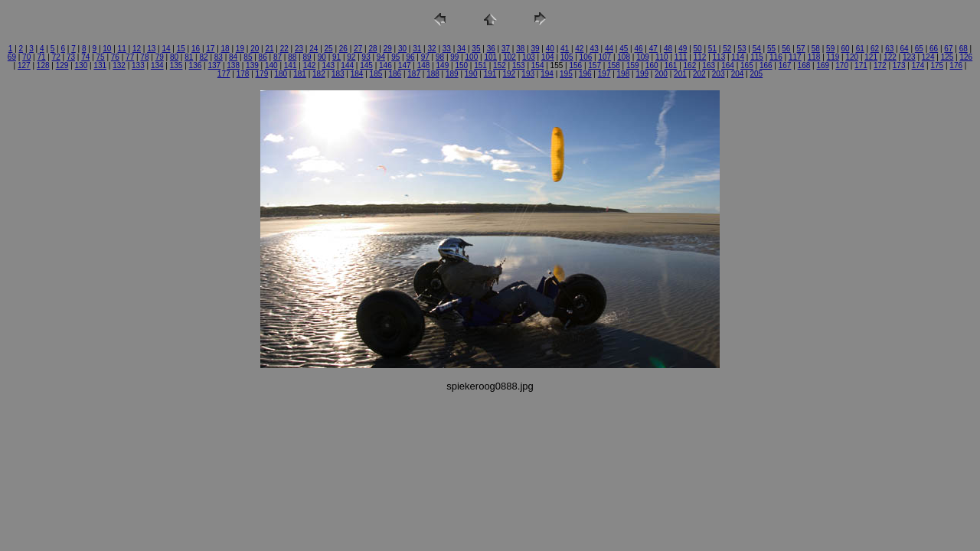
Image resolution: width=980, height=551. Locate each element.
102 (510, 57)
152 (500, 65)
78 (144, 57)
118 (814, 57)
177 (224, 74)
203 (719, 74)
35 (476, 49)
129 (62, 65)
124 (928, 57)
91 (336, 57)
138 (233, 65)
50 (698, 49)
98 (440, 57)
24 (314, 49)
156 (575, 65)
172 (880, 65)
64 (905, 49)
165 (747, 65)
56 (786, 49)
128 (43, 65)
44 (609, 49)
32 (432, 49)
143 (328, 65)
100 (472, 57)
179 (262, 74)
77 (130, 57)
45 (624, 49)
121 (871, 57)
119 (833, 57)
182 (319, 74)
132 (119, 65)
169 (823, 65)
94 (381, 57)
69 (12, 57)
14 (166, 49)
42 (579, 49)
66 (934, 49)
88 (292, 57)
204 (738, 74)
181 (300, 74)
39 (535, 49)
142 (310, 65)
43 (595, 49)
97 (425, 57)
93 (366, 57)
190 (471, 74)
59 (830, 49)
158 (614, 65)
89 (307, 57)
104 (548, 57)
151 (480, 65)
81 (189, 57)
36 (491, 49)
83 (219, 57)
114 (738, 57)
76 (115, 57)
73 (71, 57)
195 (566, 74)
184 (357, 74)
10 (107, 49)
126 (966, 57)
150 (461, 65)
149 (443, 65)
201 (680, 74)
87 (278, 57)
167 (785, 65)
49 (683, 49)
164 (728, 65)
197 (604, 74)
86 (263, 57)
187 (414, 74)
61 (860, 49)
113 (719, 57)
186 (395, 74)
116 (776, 57)
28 (372, 49)
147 (405, 65)
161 (671, 65)
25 (329, 49)
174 (918, 65)
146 (385, 65)
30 (402, 49)
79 (160, 57)
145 (366, 65)
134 (157, 65)
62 (875, 49)
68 (964, 49)
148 (424, 65)
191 (490, 74)
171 (861, 65)
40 (550, 49)
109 (643, 57)
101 (490, 57)
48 (668, 49)
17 (210, 49)
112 (700, 57)
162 (690, 65)
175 (937, 65)
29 (388, 49)
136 (196, 65)
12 (137, 49)
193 (528, 74)
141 (291, 65)
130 (82, 65)
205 (756, 74)
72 (56, 57)
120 (852, 57)
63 (889, 49)
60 (845, 49)
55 (771, 49)
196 (585, 74)
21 (269, 49)
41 (565, 49)
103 (529, 57)
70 (26, 57)
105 (567, 57)
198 (624, 74)
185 (376, 74)
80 (174, 57)
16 (196, 49)
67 (948, 49)
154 (538, 65)
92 (351, 57)
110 (662, 57)
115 (757, 57)
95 (395, 57)
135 (176, 65)
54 (757, 49)
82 (203, 57)
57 (801, 49)
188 (433, 74)
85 (248, 57)
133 (138, 65)
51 (712, 49)
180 (281, 74)
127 (24, 65)
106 (586, 57)
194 (547, 74)
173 (899, 65)
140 (271, 65)
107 (604, 57)
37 (506, 49)
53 (742, 49)
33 (447, 49)
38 (520, 49)
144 (347, 65)
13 (151, 49)
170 (842, 65)
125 (947, 57)
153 (519, 65)
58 (816, 49)
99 (454, 57)
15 (181, 49)
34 (461, 49)
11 (122, 49)
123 (909, 57)
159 (633, 65)
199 (642, 74)
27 (358, 49)
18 (225, 49)
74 (85, 57)
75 (101, 57)
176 (956, 65)
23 (299, 49)
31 (417, 49)
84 (233, 57)
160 (652, 65)
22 (284, 49)
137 (214, 65)
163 (709, 65)
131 (100, 65)
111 (681, 57)
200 (661, 74)
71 (41, 57)
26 (343, 49)
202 (699, 74)
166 (766, 65)
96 (410, 57)
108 (624, 57)
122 (890, 57)
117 (795, 57)
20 (255, 49)
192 (510, 74)
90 (322, 57)
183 (338, 74)
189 (452, 74)
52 (727, 49)
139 (252, 65)
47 (653, 49)
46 (638, 49)
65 (919, 49)
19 (240, 49)
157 (595, 65)
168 (804, 65)
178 (243, 74)
